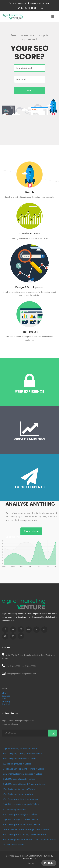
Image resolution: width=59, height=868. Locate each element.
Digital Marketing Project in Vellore (19, 779)
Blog (4, 699)
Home (5, 688)
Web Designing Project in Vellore (18, 794)
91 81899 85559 (19, 3)
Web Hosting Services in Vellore (18, 840)
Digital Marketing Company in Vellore (20, 819)
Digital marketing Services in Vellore (20, 749)
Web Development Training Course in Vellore (24, 835)
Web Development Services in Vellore (21, 799)
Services (6, 696)
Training (6, 701)
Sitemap (31, 863)
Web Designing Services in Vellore (19, 789)
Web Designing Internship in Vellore (19, 759)
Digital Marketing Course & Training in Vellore (24, 784)
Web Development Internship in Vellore (21, 824)
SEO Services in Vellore (13, 845)
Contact (6, 704)
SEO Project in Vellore (46, 840)
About (5, 693)
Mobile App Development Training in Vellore (24, 769)
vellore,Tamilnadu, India (40, 3)
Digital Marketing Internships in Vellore (21, 804)
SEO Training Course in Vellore (17, 764)
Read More (31, 531)
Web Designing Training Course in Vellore (22, 754)
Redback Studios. (29, 859)
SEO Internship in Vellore (14, 809)
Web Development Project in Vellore (20, 814)
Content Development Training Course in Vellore (26, 829)
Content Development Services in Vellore (23, 774)
